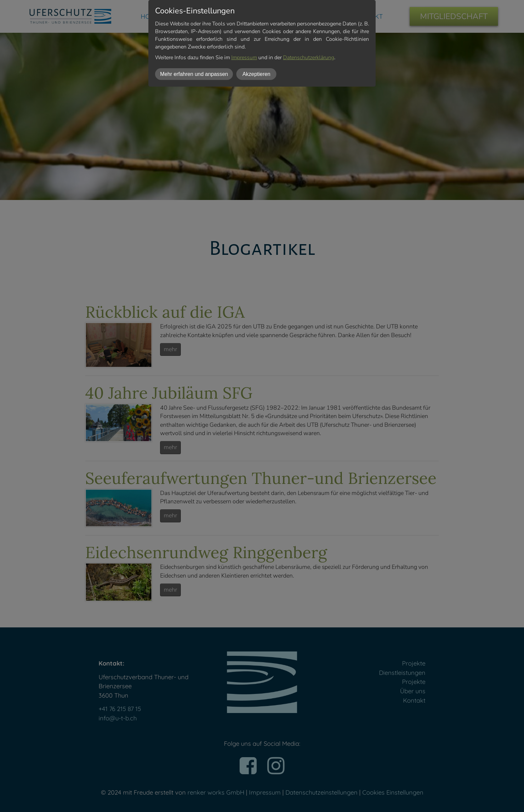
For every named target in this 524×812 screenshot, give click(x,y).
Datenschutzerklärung (309, 58)
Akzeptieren (256, 74)
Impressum (244, 58)
